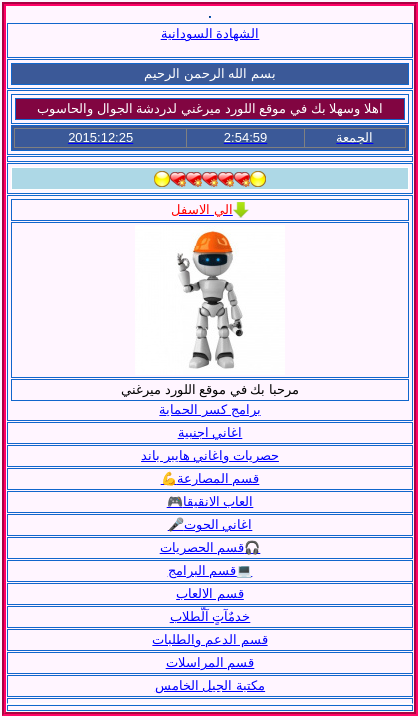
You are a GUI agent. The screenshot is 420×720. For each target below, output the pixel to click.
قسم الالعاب (210, 593)
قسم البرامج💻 (210, 570)
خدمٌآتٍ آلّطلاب (210, 616)
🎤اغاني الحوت (210, 524)
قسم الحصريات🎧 (210, 547)
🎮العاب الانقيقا (210, 501)
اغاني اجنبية (210, 432)
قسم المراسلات (210, 662)
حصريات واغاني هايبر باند (210, 455)
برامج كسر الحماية (209, 409)
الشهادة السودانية (210, 33)
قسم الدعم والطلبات (209, 639)
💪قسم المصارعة (210, 478)
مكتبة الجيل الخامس (210, 685)
